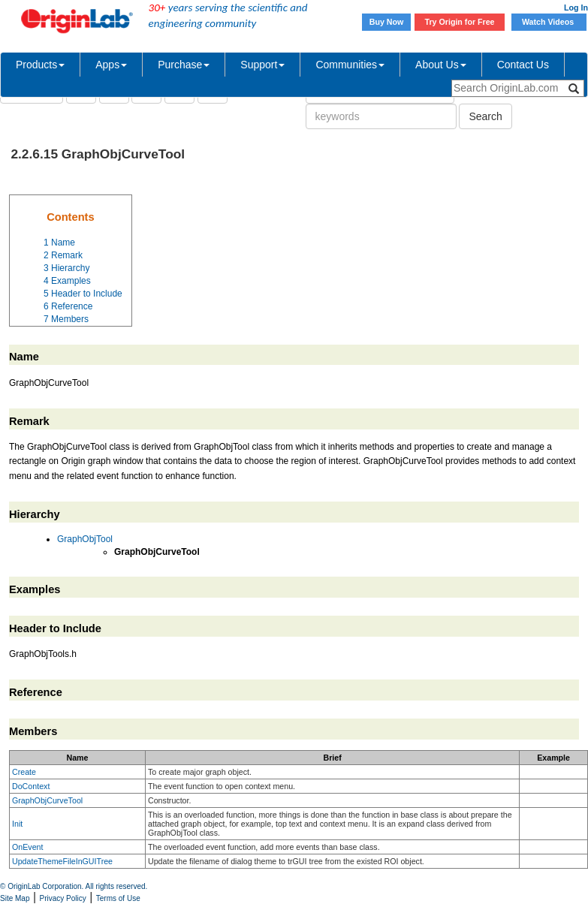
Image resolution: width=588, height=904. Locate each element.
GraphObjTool (85, 539)
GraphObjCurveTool (47, 800)
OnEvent (27, 847)
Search (485, 116)
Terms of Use (118, 898)
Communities (350, 65)
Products (40, 65)
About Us (441, 65)
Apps (111, 65)
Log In (576, 8)
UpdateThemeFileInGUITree (62, 861)
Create (24, 772)
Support (262, 65)
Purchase (184, 65)
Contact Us (523, 65)
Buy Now (387, 22)
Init (17, 824)
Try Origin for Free (460, 22)
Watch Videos (549, 22)
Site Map (15, 898)
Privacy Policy (63, 898)
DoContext (31, 786)
